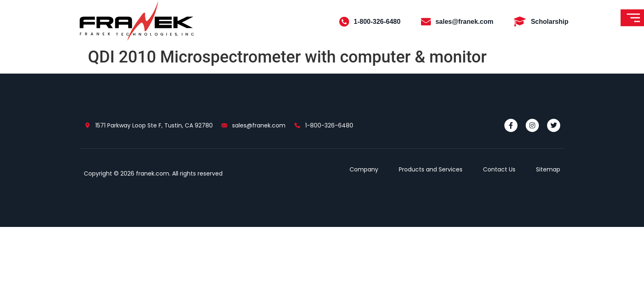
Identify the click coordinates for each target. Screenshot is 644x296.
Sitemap (548, 169)
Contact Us (499, 169)
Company (364, 169)
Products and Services (431, 169)
